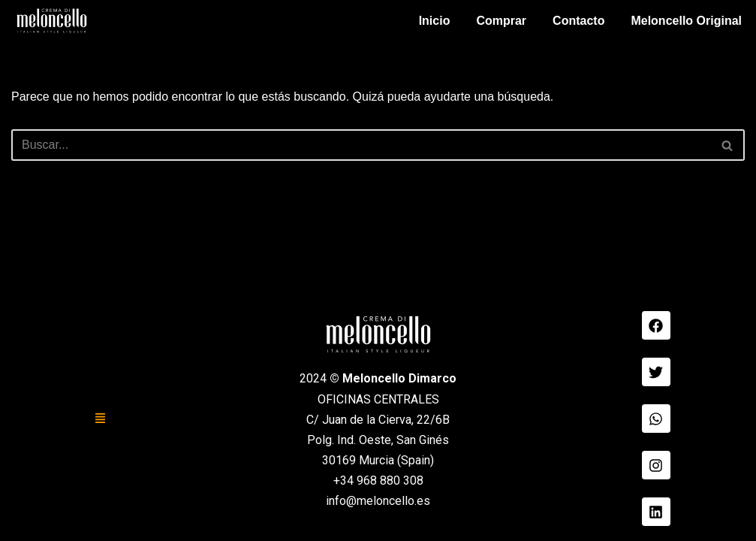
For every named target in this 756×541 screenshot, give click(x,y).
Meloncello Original (686, 21)
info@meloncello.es (378, 501)
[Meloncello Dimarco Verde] (52, 21)
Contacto (578, 21)
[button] (101, 419)
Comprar (501, 21)
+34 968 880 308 (378, 481)
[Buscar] (361, 145)
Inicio (435, 21)
